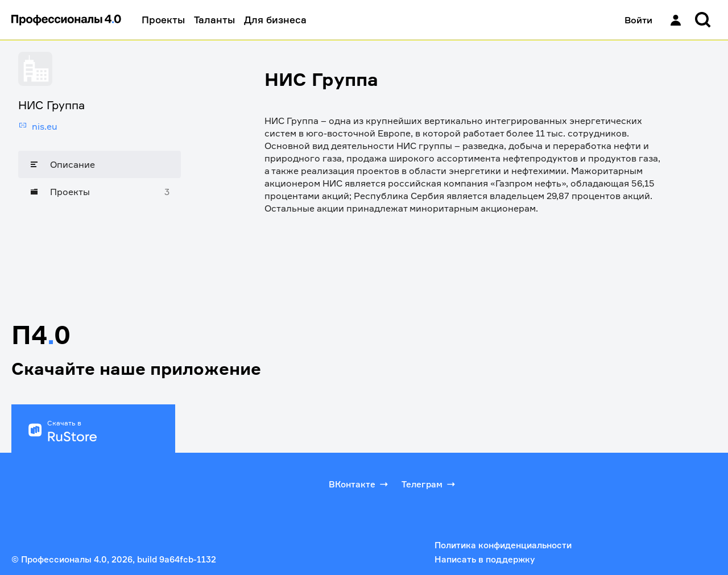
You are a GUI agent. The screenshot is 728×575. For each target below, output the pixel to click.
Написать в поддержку (485, 559)
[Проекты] (100, 192)
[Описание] (100, 164)
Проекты (163, 20)
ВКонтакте (359, 484)
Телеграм (429, 484)
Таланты (214, 20)
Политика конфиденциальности (503, 545)
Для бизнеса (275, 20)
